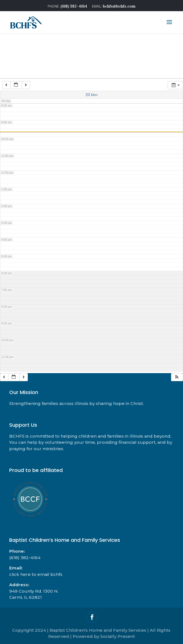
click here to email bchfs (36, 574)
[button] (177, 377)
